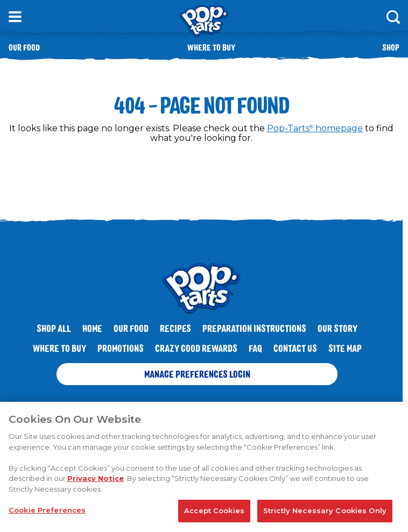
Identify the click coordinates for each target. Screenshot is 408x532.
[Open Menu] (15, 17)
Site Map (345, 348)
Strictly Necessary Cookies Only (325, 513)
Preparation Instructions (254, 328)
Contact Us (295, 348)
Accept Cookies (214, 513)
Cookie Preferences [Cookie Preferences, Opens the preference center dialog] (47, 513)
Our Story (337, 328)
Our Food (24, 47)
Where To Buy (59, 348)
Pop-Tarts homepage (315, 128)
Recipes (175, 328)
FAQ (255, 348)
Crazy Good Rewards (196, 348)
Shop (391, 47)
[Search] (393, 17)
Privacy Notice (96, 481)
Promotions (121, 348)
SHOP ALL (54, 328)
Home (92, 328)
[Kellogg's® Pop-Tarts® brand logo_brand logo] (204, 21)
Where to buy (211, 47)
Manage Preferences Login (197, 374)
